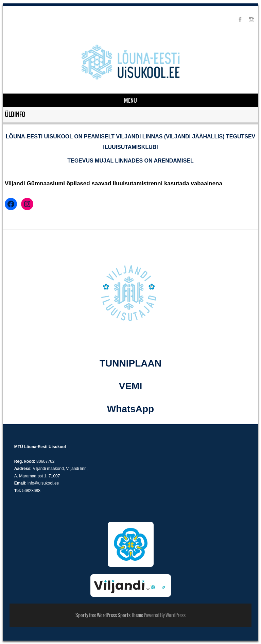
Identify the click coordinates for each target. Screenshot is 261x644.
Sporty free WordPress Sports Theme (109, 615)
